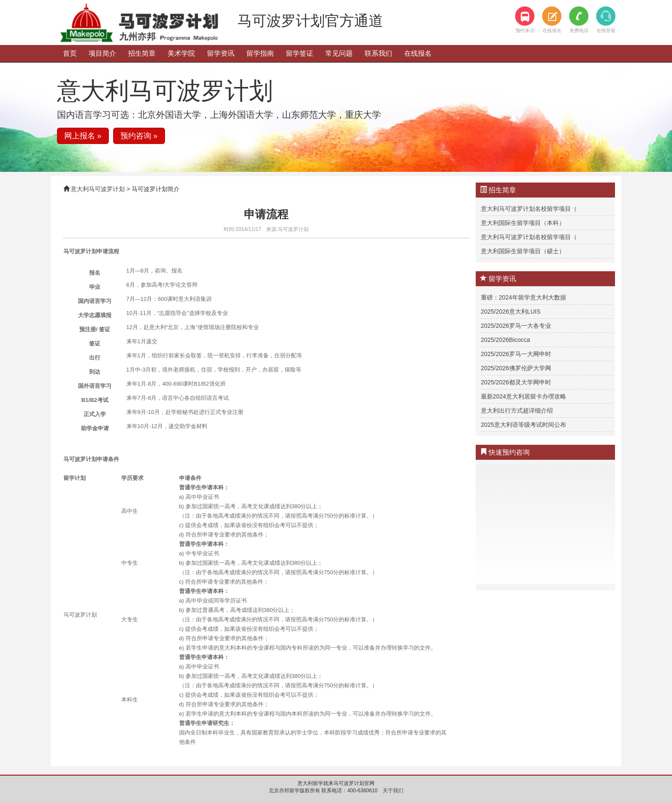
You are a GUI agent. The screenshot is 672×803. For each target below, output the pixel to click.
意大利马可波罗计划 (98, 189)
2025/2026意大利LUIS (511, 312)
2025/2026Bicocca (505, 340)
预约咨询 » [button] (139, 136)
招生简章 (142, 53)
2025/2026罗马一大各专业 (516, 326)
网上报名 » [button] (83, 136)
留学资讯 (221, 53)
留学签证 (300, 53)
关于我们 (393, 791)
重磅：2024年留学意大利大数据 (523, 297)
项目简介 (102, 53)
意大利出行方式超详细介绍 (517, 410)
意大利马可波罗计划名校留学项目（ (529, 209)
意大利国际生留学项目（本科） (523, 223)
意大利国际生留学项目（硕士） (523, 251)
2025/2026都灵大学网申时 (516, 382)
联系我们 (378, 53)
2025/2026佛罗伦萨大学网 (516, 368)
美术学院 (181, 53)
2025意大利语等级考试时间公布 (523, 425)
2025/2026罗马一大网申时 (516, 354)
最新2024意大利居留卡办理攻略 (523, 396)
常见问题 (339, 53)
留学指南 (260, 53)
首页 (70, 53)
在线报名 (418, 53)
